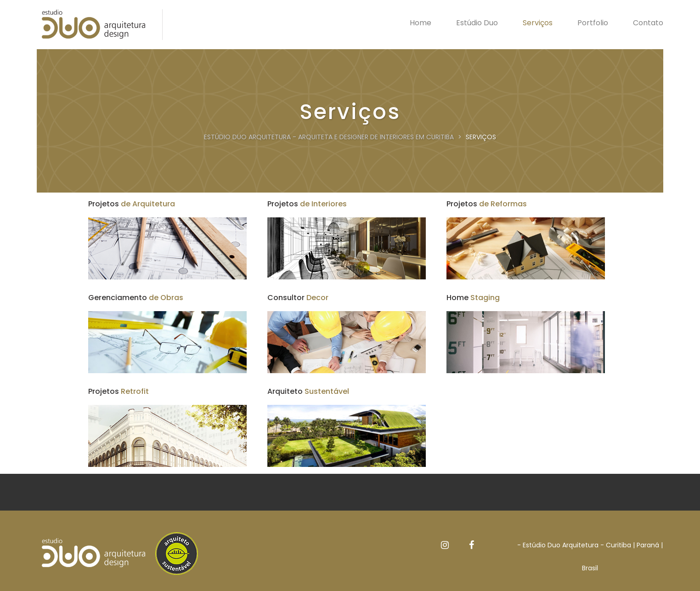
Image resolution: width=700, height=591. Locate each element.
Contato (648, 23)
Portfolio (593, 23)
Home (421, 23)
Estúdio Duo (477, 23)
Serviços (538, 23)
